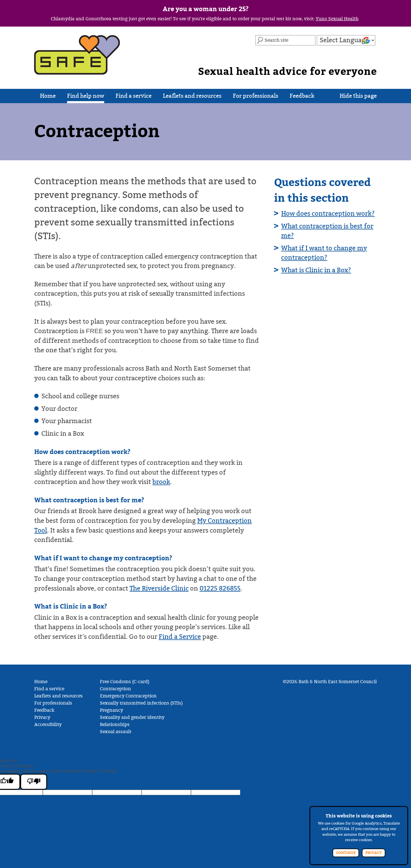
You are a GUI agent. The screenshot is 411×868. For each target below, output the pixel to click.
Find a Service (180, 637)
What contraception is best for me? (327, 231)
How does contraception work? (328, 214)
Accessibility (48, 725)
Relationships (115, 725)
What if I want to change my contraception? (324, 253)
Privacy (42, 717)
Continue (346, 853)
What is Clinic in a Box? (316, 270)
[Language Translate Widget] (346, 40)
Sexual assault (116, 732)
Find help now (86, 98)
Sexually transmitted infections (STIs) (141, 703)
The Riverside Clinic (159, 588)
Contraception (115, 689)
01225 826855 (220, 588)
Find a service (134, 98)
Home (48, 98)
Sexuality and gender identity (132, 717)
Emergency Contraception (128, 696)
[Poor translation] (34, 782)
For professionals (256, 98)
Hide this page (358, 98)
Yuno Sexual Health (337, 19)
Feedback (302, 98)
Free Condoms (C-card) (125, 682)
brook (161, 482)
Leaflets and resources (192, 98)
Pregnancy (111, 710)
